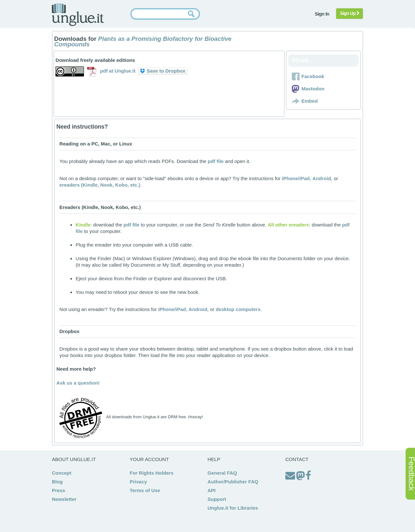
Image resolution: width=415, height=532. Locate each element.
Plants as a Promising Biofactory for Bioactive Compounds (143, 41)
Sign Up (350, 13)
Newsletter (64, 499)
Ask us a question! (78, 383)
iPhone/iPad (296, 178)
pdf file (216, 161)
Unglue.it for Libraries (233, 508)
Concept (62, 473)
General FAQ (222, 473)
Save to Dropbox (163, 71)
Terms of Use (145, 490)
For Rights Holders (152, 473)
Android (322, 178)
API (212, 490)
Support (217, 499)
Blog (57, 482)
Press (59, 490)
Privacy (138, 482)
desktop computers (238, 309)
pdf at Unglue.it (118, 71)
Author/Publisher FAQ (233, 482)
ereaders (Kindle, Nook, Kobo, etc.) (100, 185)
